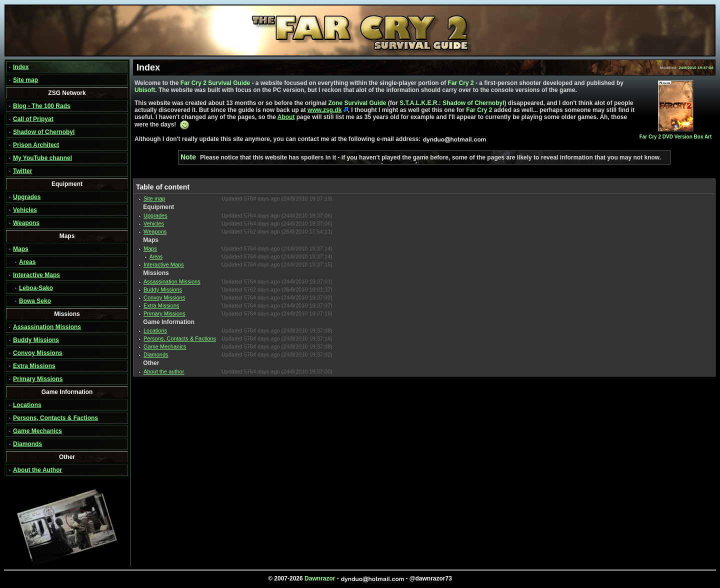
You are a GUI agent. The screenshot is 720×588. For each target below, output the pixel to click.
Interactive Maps (36, 275)
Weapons (26, 223)
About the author (164, 371)
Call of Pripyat (33, 119)
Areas (27, 262)
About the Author (37, 470)
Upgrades (27, 197)
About (286, 117)
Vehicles (25, 210)
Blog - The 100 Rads (42, 106)
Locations (27, 405)
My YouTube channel (42, 158)
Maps (21, 249)
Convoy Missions (38, 353)
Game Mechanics (37, 431)
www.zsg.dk (324, 110)
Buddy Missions (36, 340)
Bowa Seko (35, 301)
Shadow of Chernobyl (44, 132)
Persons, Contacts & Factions (55, 418)
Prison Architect (36, 145)
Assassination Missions (47, 327)
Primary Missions (38, 379)
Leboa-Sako (36, 288)
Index (21, 67)
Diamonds (27, 444)
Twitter (22, 171)
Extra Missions (34, 366)
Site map (25, 80)
